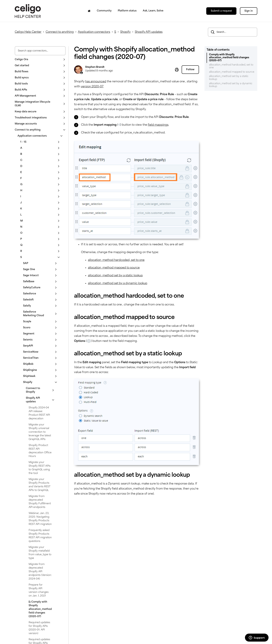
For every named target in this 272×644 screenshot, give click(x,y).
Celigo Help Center (28, 32)
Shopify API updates (149, 32)
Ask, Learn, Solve (153, 11)
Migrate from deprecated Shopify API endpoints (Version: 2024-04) (40, 572)
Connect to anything (60, 32)
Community (104, 11)
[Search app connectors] (40, 51)
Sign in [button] (249, 11)
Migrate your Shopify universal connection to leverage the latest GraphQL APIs (40, 432)
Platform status (127, 11)
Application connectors (94, 32)
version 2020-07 (92, 87)
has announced (96, 82)
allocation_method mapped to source (114, 268)
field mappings (158, 125)
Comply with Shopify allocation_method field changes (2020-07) (40, 609)
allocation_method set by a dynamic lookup (118, 283)
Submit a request (221, 11)
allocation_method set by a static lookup (115, 276)
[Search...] (233, 32)
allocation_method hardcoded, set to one (116, 260)
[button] (40, 60)
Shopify (125, 32)
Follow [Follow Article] (190, 70)
